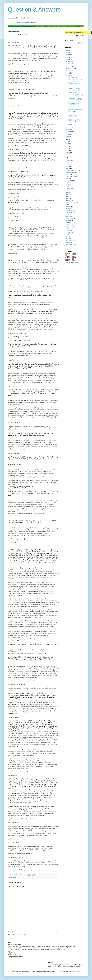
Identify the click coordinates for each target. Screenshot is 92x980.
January (70, 132)
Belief (68, 166)
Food (67, 186)
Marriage (68, 206)
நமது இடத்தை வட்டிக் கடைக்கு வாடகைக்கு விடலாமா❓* (74, 121)
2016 (68, 141)
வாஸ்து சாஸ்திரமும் (73, 112)
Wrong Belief (69, 240)
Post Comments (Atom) (21, 935)
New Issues (69, 210)
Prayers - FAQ (70, 218)
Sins (67, 236)
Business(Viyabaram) (72, 170)
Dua (67, 178)
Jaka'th (68, 194)
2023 (68, 55)
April (69, 127)
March (70, 129)
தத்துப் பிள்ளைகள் (72, 77)
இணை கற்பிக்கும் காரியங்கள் (76, 109)
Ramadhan (69, 226)
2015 (68, 144)
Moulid (68, 208)
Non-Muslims (69, 212)
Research (69, 230)
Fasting (68, 184)
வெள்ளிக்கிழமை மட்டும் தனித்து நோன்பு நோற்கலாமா (74, 115)
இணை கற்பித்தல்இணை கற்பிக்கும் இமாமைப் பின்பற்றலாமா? (74, 83)
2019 (68, 135)
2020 (68, 59)
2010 (68, 153)
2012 (68, 148)
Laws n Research (71, 202)
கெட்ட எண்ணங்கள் (73, 107)
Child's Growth (70, 172)
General (68, 188)
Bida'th (68, 168)
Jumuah (68, 200)
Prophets (68, 220)
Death (68, 174)
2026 (68, 50)
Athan (68, 164)
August (70, 71)
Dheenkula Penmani (71, 176)
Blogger (77, 971)
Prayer (68, 214)
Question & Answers (34, 9)
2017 (68, 139)
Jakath (68, 196)
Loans (68, 204)
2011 (68, 151)
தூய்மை (68, 242)
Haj (67, 190)
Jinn (67, 198)
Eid (67, 182)
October (70, 66)
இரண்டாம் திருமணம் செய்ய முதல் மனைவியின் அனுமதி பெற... (75, 103)
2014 (68, 146)
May (69, 125)
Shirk (67, 234)
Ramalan (68, 228)
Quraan (68, 222)
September (71, 68)
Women (68, 238)
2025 (68, 53)
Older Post (55, 932)
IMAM (68, 192)
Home (34, 932)
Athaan (68, 162)
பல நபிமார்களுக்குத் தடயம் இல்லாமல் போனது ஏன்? (75, 95)
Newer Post (11, 932)
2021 (68, 57)
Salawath (68, 232)
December (71, 61)
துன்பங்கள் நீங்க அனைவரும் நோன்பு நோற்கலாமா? (76, 88)
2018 (68, 137)
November (71, 64)
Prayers (68, 216)
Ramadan (69, 224)
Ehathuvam (69, 180)
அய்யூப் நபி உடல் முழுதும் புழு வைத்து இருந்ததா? (75, 99)
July (69, 73)
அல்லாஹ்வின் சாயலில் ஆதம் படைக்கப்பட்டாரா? (76, 91)
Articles (14, 877)
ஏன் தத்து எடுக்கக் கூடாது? (75, 80)
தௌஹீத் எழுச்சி (71, 244)
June (69, 75)
